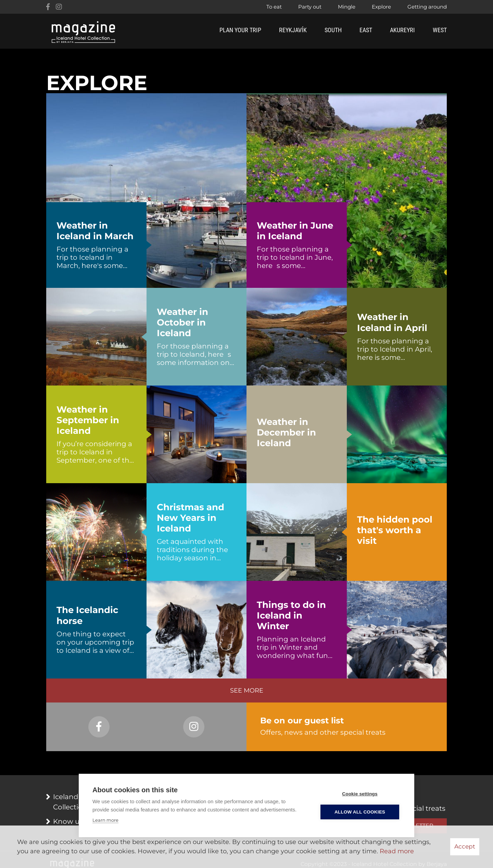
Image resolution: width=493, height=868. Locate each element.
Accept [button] (465, 846)
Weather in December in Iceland (286, 433)
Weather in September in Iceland (88, 420)
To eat (274, 7)
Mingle (347, 7)
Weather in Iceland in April (392, 322)
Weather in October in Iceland (182, 323)
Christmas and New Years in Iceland (191, 518)
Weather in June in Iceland (295, 231)
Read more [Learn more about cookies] (397, 851)
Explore (381, 7)
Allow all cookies (360, 812)
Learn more (105, 820)
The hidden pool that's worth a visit (395, 530)
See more (247, 690)
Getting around (427, 7)
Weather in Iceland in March (95, 231)
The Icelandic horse (87, 615)
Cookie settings (360, 794)
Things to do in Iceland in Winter (291, 616)
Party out (310, 7)
